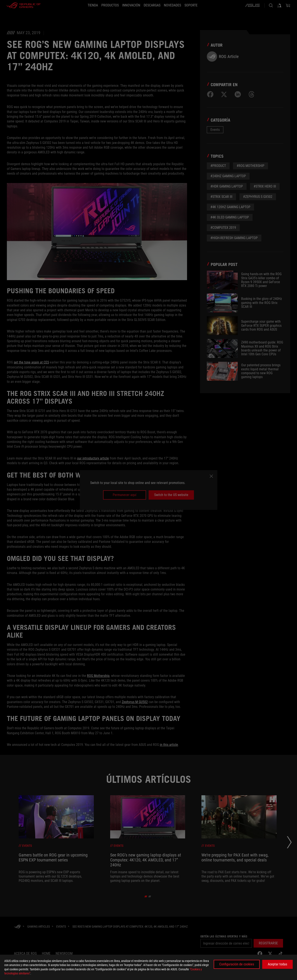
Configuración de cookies (237, 964)
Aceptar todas (277, 964)
